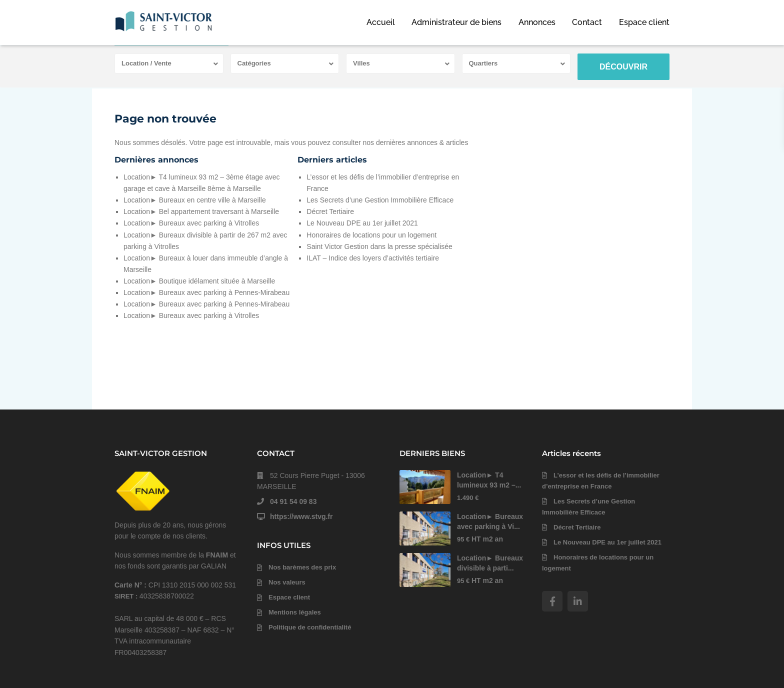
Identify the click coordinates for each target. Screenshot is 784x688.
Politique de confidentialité (310, 627)
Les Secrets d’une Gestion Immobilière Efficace (380, 200)
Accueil (381, 22)
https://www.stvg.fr (301, 516)
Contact (587, 22)
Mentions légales (295, 612)
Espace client (644, 22)
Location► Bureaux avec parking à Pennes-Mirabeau (206, 292)
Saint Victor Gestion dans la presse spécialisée (379, 246)
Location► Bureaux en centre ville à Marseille (195, 200)
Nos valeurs (287, 582)
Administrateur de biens (456, 22)
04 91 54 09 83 (293, 501)
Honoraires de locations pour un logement (371, 235)
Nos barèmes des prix (302, 567)
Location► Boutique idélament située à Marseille (199, 281)
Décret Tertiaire (330, 211)
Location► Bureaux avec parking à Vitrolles (191, 223)
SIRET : (127, 596)
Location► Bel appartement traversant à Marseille (201, 211)
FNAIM (217, 555)
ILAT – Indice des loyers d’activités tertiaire (373, 258)
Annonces (537, 22)
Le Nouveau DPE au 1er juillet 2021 (362, 223)
